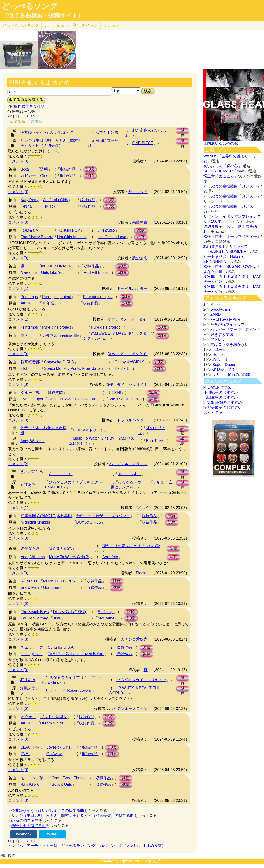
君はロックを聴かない (230, 345)
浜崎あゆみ (30, 784)
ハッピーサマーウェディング (235, 329)
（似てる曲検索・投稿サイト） (43, 16)
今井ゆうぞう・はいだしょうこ (47, 132)
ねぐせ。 (28, 717)
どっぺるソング (30, 6)
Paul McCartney (34, 618)
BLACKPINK (31, 747)
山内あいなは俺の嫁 (221, 143)
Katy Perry (30, 200)
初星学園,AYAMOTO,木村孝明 (46, 516)
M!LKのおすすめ (217, 387)
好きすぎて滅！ (224, 334)
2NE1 (25, 754)
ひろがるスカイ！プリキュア (141, 680)
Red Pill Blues (96, 273)
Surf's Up (106, 612)
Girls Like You (53, 273)
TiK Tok (49, 206)
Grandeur (51, 588)
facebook (24, 834)
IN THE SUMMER (57, 266)
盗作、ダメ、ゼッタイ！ (126, 384)
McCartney (107, 618)
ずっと (216, 304)
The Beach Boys (35, 612)
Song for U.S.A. (61, 647)
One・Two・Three (68, 778)
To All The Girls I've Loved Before (76, 654)
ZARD (216, 314)
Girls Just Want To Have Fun (72, 399)
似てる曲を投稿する (26, 100)
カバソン (90, 25)
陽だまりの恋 (60, 548)
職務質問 (55, 393)
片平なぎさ (30, 548)
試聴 (183, 131)
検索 (148, 91)
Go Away (54, 754)
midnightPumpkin (35, 522)
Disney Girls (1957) (69, 612)
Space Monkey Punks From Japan (73, 368)
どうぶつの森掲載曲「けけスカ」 (232, 186)
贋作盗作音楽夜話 (29, 106)
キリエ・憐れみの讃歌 (232, 375)
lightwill (127, 861)
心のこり (220, 360)
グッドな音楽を (54, 717)
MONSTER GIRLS (59, 581)
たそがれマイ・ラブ (228, 324)
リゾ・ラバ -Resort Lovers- (69, 690)
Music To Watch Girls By (69, 557)
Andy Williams (32, 441)
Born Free (155, 441)
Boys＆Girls (62, 784)
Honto (218, 355)
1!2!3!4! (115, 393)
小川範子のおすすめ (221, 392)
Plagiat (142, 573)
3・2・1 (122, 368)
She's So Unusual (123, 399)
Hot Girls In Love (71, 237)
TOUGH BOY (69, 230)
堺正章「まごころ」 (221, 176)
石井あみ (28, 484)
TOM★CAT (30, 230)
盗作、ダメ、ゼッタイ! (128, 319)
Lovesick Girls (58, 747)
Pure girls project (57, 297)
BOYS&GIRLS (89, 522)
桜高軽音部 (30, 362)
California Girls (55, 200)
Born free (110, 557)
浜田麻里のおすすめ (221, 397)
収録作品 (68, 169)
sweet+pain (220, 309)
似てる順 (17, 122)
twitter (53, 834)
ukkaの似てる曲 (25, 821)
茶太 (24, 336)
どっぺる (21, 25)
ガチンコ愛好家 (134, 639)
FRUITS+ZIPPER (225, 319)
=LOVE (219, 350)
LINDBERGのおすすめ (223, 402)
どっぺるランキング (78, 846)
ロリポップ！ (152, 861)
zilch (24, 368)
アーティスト (60, 25)
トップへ (15, 846)
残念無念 (140, 258)
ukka (25, 169)
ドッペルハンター (132, 289)
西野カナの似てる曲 (29, 826)
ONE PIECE (143, 143)
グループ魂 (30, 393)
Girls (44, 176)
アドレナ (218, 340)
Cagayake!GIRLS (59, 362)
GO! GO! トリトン (89, 430)
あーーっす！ (60, 474)
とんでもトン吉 (105, 132)
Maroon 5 (29, 273)
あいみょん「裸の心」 (223, 166)
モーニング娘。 (34, 778)
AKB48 (27, 303)
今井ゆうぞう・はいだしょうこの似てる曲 (48, 810)
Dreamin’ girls (52, 723)
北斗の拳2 (106, 230)
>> (33, 116)
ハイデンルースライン (128, 464)
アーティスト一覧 (42, 846)
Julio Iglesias (32, 654)
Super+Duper (224, 365)
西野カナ (28, 176)
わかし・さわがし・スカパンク (103, 516)
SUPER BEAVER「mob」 (226, 171)
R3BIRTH (29, 581)
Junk (57, 618)
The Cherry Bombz (37, 237)
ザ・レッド (138, 192)
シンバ (142, 508)
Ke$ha (26, 206)
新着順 (37, 122)
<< (10, 116)
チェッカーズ (32, 647)
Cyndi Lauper (32, 399)
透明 (44, 169)
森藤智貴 (140, 222)
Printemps (29, 297)
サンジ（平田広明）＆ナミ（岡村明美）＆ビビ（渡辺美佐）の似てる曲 (73, 815)
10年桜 (48, 303)
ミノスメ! (112, 25)
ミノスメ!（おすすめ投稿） (142, 846)
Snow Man (30, 588)
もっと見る (213, 412)
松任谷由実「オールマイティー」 (232, 236)
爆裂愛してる (224, 370)
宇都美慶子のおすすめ (223, 407)
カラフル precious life (61, 336)
